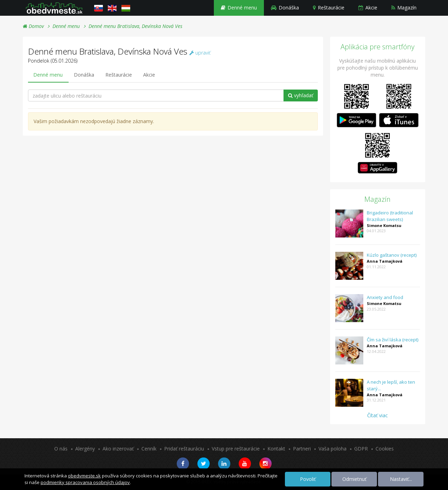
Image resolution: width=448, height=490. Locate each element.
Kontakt (276, 449)
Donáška (285, 8)
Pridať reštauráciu (184, 449)
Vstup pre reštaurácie (236, 449)
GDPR (361, 449)
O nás (61, 449)
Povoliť (308, 479)
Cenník (149, 449)
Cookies (385, 449)
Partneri (302, 449)
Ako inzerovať (118, 449)
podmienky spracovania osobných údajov (85, 482)
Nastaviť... (401, 479)
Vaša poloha (332, 449)
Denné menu (239, 8)
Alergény (85, 449)
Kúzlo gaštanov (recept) (392, 255)
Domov (33, 26)
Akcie (368, 8)
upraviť (200, 53)
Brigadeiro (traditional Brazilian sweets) (390, 216)
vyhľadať (301, 95)
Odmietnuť (354, 479)
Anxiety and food (385, 297)
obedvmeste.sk (84, 476)
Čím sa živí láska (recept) (393, 340)
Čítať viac (377, 415)
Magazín (404, 8)
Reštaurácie (329, 8)
